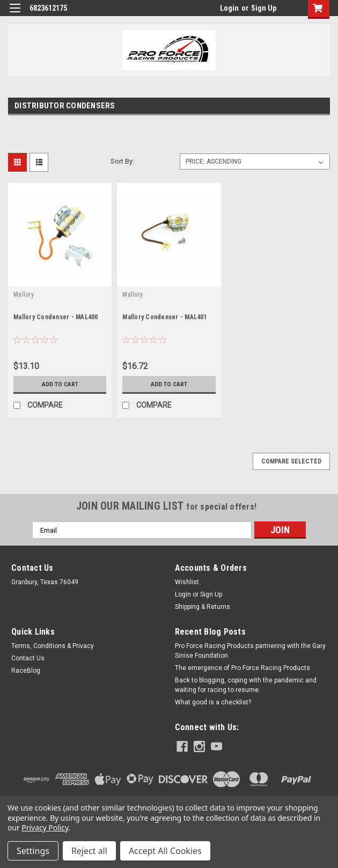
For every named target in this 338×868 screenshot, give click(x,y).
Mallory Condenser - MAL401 (165, 317)
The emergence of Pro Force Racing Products (243, 668)
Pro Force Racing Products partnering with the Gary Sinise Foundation (250, 651)
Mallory (24, 295)
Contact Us (28, 658)
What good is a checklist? (213, 702)
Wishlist (187, 582)
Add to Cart (60, 384)
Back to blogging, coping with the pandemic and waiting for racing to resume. (246, 685)
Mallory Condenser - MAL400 (56, 317)
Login (229, 8)
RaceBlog (26, 671)
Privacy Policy (45, 827)
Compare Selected (291, 461)
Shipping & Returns (203, 607)
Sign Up (264, 8)
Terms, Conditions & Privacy (53, 646)
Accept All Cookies (165, 851)
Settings (33, 851)
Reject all (89, 851)
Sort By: (122, 161)
